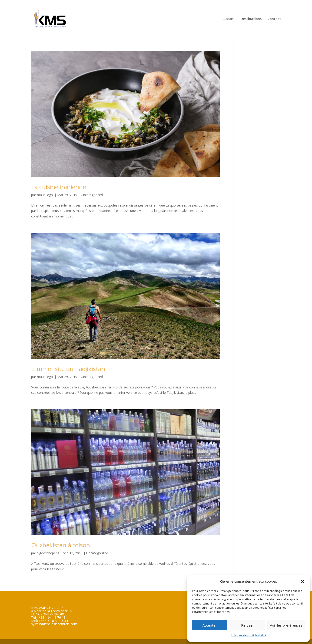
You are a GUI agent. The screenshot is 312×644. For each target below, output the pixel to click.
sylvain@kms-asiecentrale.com (54, 624)
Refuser (247, 625)
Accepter (210, 625)
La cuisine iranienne (59, 187)
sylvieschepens (48, 553)
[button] (303, 582)
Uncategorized (92, 195)
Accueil (229, 19)
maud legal (45, 195)
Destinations (251, 19)
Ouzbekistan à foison (61, 545)
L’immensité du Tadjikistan (68, 369)
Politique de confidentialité (249, 635)
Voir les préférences (286, 625)
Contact (274, 19)
